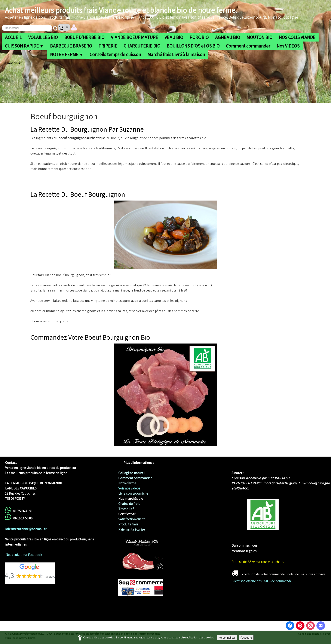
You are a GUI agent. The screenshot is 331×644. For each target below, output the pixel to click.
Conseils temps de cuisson (115, 54)
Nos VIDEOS (288, 46)
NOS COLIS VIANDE (297, 37)
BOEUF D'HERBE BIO (84, 37)
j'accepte (246, 638)
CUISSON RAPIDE (24, 46)
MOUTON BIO (259, 37)
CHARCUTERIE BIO (142, 46)
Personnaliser (227, 638)
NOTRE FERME (67, 54)
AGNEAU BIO (228, 37)
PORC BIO (199, 37)
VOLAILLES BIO (43, 37)
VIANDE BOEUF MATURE (134, 37)
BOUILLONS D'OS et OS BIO (193, 46)
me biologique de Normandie (253, 540)
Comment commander (248, 46)
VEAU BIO (174, 37)
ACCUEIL (13, 37)
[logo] (151, 13)
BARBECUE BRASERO (71, 46)
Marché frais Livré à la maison (176, 54)
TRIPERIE (108, 46)
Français (13, 63)
